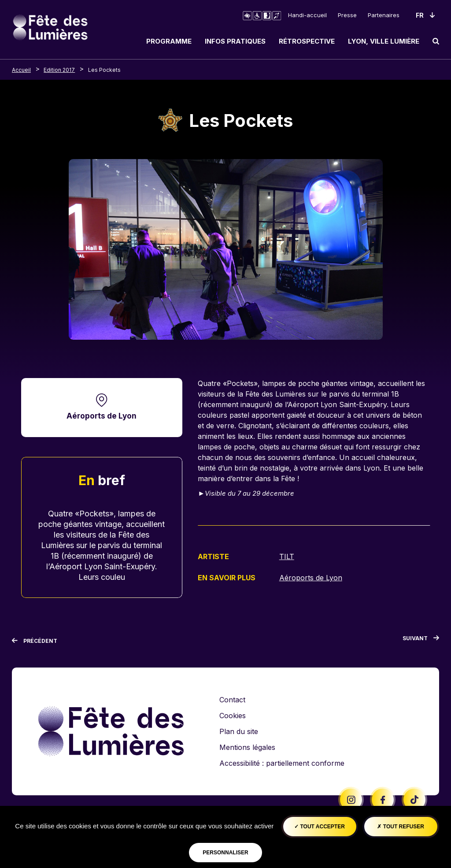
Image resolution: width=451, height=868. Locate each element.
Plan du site (239, 731)
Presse (347, 15)
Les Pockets (104, 70)
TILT (287, 556)
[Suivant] (421, 640)
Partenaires (384, 15)
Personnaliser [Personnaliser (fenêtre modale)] (225, 853)
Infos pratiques (235, 41)
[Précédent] (35, 641)
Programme (169, 41)
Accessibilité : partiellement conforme (282, 763)
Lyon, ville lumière (384, 41)
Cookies (233, 716)
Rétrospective (307, 41)
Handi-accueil (307, 15)
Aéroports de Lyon (102, 416)
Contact (232, 700)
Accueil (21, 70)
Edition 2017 (59, 70)
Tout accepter (320, 827)
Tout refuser (400, 827)
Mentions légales (247, 747)
